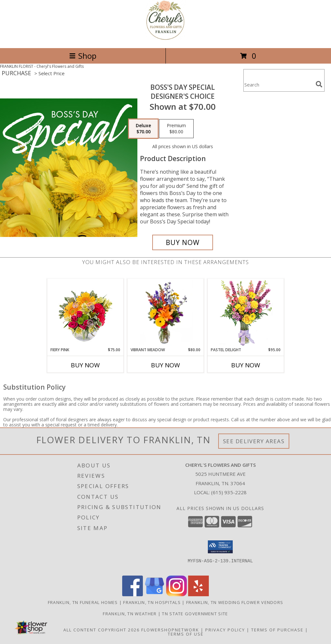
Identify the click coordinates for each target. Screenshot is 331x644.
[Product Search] (278, 84)
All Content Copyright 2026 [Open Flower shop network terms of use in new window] (101, 630)
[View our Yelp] (198, 594)
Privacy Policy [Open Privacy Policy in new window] (225, 630)
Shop (83, 56)
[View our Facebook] (133, 594)
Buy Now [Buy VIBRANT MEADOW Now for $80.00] (165, 365)
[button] (220, 547)
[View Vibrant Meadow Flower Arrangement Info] (166, 313)
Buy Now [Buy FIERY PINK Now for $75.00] (85, 365)
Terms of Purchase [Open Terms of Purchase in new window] (277, 630)
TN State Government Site (195, 614)
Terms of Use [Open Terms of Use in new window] (186, 634)
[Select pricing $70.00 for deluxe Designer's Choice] (143, 129)
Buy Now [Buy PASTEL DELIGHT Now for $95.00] (246, 365)
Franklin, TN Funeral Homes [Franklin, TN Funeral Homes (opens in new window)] (83, 602)
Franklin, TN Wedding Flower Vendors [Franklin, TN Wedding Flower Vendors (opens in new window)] (235, 602)
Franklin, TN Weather (130, 614)
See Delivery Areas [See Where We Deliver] (254, 441)
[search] (319, 84)
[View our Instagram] (176, 594)
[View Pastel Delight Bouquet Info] (246, 313)
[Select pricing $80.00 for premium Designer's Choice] (176, 129)
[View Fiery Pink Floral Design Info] (85, 313)
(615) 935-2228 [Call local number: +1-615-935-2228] (229, 492)
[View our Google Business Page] (155, 594)
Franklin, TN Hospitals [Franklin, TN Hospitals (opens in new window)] (152, 602)
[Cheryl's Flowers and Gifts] (165, 39)
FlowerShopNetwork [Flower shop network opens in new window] (170, 630)
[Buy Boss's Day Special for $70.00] (183, 242)
